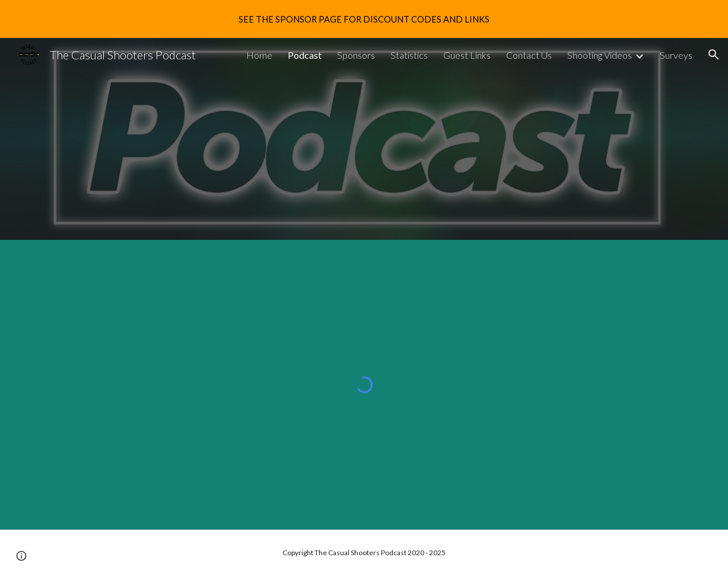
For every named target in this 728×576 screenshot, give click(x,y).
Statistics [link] (409, 55)
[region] (364, 19)
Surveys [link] (676, 55)
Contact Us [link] (529, 55)
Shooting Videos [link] (600, 55)
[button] (714, 55)
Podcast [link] (305, 55)
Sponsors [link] (356, 55)
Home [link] (259, 55)
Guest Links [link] (467, 55)
